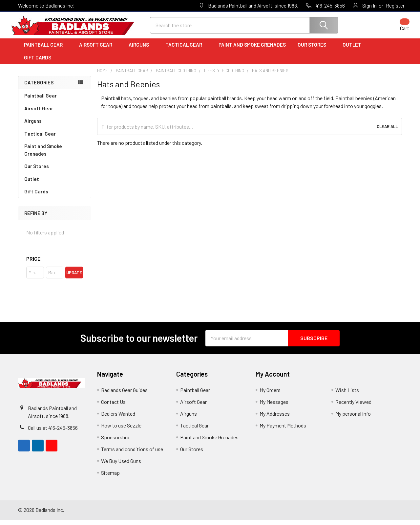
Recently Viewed (353, 407)
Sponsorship (115, 442)
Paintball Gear (46, 50)
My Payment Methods (283, 431)
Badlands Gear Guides (124, 395)
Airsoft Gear (98, 50)
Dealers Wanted (118, 419)
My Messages (274, 407)
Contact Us (113, 407)
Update (74, 278)
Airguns (141, 50)
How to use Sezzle (121, 431)
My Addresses (275, 419)
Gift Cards (38, 63)
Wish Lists (347, 395)
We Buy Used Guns (121, 466)
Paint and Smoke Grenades (252, 50)
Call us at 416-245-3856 (53, 433)
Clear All (387, 132)
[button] (55, 264)
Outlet (354, 50)
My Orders (270, 395)
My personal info (353, 419)
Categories (39, 88)
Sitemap (110, 478)
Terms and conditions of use (132, 454)
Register (395, 6)
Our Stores (314, 50)
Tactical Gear (186, 50)
